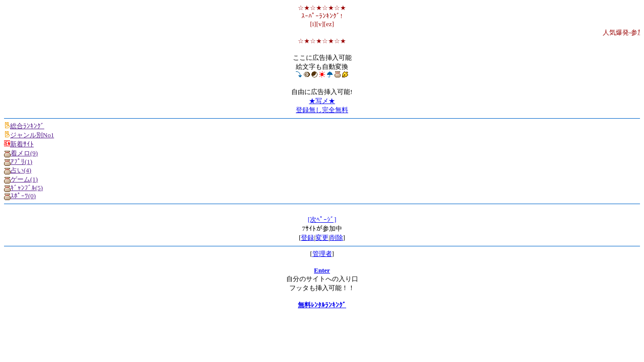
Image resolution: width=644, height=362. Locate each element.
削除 (337, 238)
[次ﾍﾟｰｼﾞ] (322, 219)
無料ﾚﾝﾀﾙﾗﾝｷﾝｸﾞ (322, 305)
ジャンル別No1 (29, 135)
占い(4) (18, 170)
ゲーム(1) (21, 179)
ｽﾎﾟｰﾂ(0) (20, 196)
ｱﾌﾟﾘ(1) (18, 162)
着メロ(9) (21, 153)
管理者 (322, 254)
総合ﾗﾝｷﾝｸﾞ (24, 126)
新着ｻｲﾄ (19, 144)
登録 (307, 238)
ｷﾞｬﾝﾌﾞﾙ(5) (23, 188)
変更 (322, 238)
